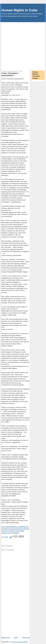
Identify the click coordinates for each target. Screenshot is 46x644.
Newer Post (6, 637)
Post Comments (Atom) (20, 642)
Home (16, 637)
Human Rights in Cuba (19, 10)
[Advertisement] (23, 45)
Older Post (26, 637)
